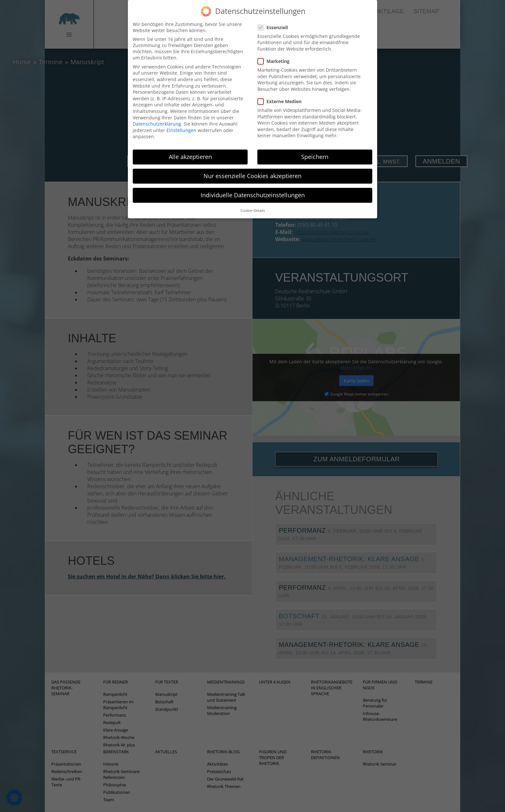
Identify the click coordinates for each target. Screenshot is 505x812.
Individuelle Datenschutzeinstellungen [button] (253, 187)
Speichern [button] (315, 148)
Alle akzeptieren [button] (190, 148)
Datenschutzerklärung (157, 115)
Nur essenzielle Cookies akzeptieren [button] (252, 167)
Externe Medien (282, 93)
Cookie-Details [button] (253, 202)
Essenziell (275, 19)
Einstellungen (181, 121)
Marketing (276, 52)
